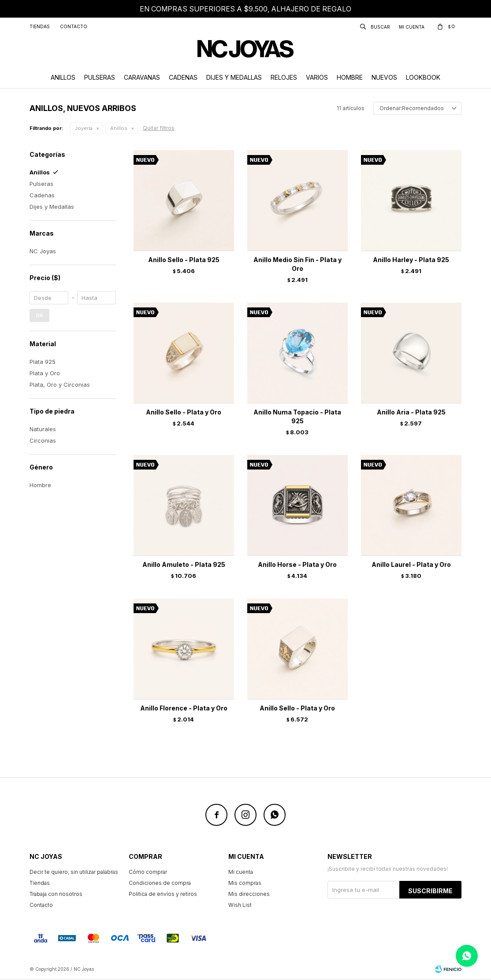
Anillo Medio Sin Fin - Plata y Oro (298, 264)
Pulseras (100, 77)
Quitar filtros (159, 128)
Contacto (74, 26)
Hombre (350, 77)
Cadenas (183, 77)
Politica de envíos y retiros (163, 894)
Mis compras (245, 883)
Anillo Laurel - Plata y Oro (411, 564)
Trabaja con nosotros (56, 894)
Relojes (284, 77)
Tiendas (40, 26)
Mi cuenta (241, 872)
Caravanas (142, 77)
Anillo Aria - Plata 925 (411, 412)
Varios (317, 77)
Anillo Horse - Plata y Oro (297, 564)
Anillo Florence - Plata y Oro (184, 708)
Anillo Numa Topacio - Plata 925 (297, 416)
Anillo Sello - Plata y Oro (184, 412)
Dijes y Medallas (234, 77)
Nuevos (384, 77)
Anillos (63, 77)
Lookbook (423, 77)
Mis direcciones (249, 894)
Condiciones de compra (160, 883)
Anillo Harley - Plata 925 (411, 260)
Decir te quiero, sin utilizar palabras (74, 872)
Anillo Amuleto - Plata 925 (184, 564)
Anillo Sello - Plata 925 (184, 260)
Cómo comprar (148, 872)
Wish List (240, 905)
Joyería (84, 128)
